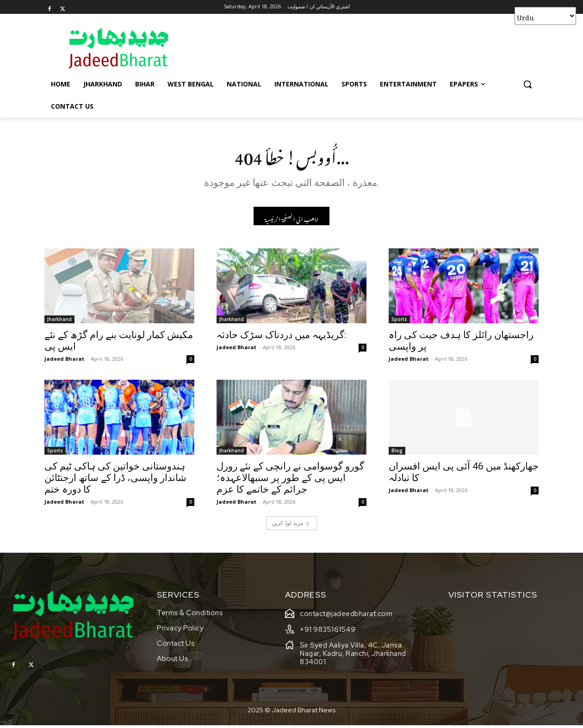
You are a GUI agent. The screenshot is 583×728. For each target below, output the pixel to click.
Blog (397, 453)
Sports (399, 322)
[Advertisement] (361, 48)
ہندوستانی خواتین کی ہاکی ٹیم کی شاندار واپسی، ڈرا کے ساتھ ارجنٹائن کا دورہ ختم (115, 481)
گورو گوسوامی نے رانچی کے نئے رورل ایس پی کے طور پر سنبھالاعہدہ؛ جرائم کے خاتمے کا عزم (290, 481)
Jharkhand (59, 322)
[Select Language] (545, 16)
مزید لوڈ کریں (291, 525)
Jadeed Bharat (64, 361)
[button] (527, 84)
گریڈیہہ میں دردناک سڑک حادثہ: (281, 338)
